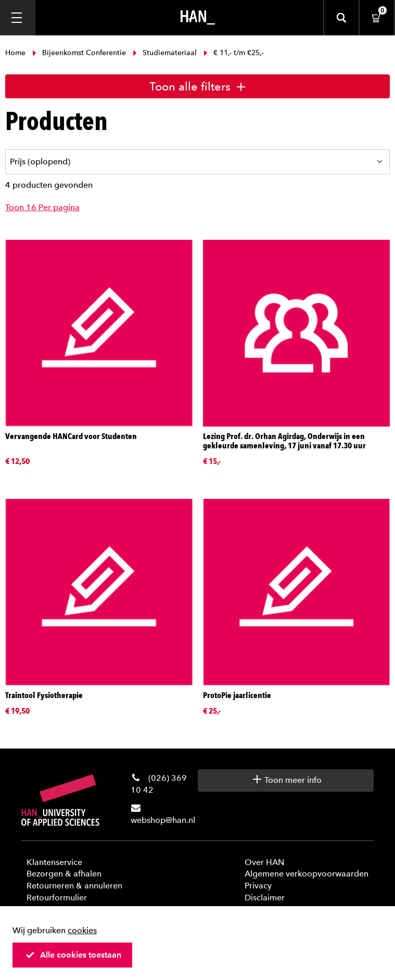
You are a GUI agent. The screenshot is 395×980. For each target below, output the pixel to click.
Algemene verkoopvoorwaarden (307, 874)
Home (16, 53)
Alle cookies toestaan (73, 955)
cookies (82, 930)
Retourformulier (57, 898)
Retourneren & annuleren (74, 886)
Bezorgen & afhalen (64, 874)
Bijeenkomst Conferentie (79, 53)
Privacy (258, 886)
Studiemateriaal (165, 53)
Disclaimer (265, 898)
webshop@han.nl (163, 820)
